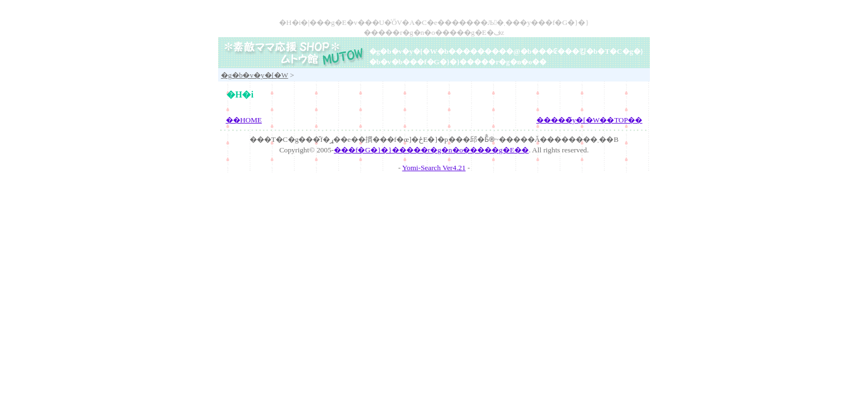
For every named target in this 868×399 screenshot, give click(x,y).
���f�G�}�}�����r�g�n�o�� (474, 62)
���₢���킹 (559, 51)
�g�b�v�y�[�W (403, 51)
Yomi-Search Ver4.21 (434, 168)
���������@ (484, 51)
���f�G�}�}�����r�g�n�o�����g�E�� (431, 150)
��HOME (244, 120)
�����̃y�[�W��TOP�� (590, 120)
